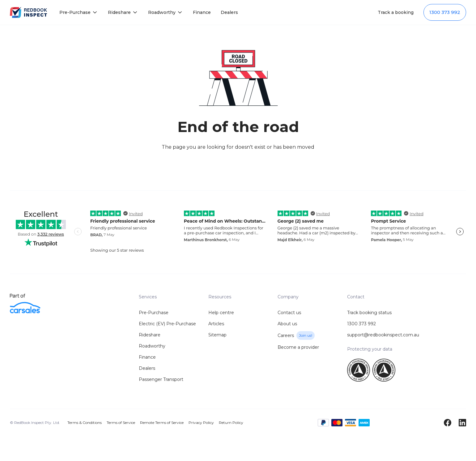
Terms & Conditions (85, 423)
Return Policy (231, 423)
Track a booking (396, 12)
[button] (79, 12)
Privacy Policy (201, 423)
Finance (202, 12)
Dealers (229, 12)
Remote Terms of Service (162, 423)
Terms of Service (121, 423)
